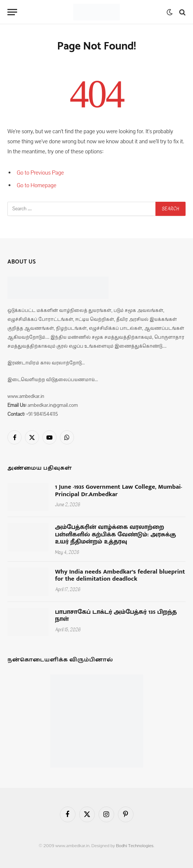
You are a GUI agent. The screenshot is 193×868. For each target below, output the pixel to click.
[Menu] (12, 12)
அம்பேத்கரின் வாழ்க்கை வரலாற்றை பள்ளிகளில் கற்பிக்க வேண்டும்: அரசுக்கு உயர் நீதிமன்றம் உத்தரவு (115, 534)
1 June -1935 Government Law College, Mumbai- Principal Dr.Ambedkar (119, 491)
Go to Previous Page (40, 173)
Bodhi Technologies (135, 846)
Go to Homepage (37, 185)
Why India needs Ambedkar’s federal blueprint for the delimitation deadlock (120, 575)
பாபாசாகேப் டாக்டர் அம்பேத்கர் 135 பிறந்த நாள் (116, 616)
